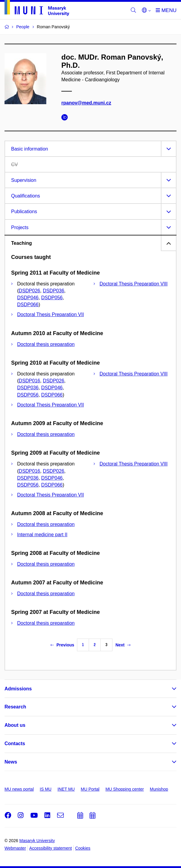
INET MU (66, 789)
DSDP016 (29, 381)
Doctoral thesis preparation (46, 344)
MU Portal (90, 789)
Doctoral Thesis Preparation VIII (133, 284)
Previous (62, 645)
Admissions (18, 689)
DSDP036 (53, 291)
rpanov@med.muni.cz (86, 103)
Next (123, 645)
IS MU (46, 789)
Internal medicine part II (42, 535)
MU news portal (19, 789)
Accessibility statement (51, 848)
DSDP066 (28, 305)
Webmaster (15, 848)
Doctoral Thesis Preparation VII (51, 314)
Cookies (83, 848)
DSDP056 (52, 298)
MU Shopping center (125, 789)
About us (15, 725)
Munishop (159, 789)
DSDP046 (28, 298)
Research (15, 707)
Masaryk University (37, 841)
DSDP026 (29, 291)
